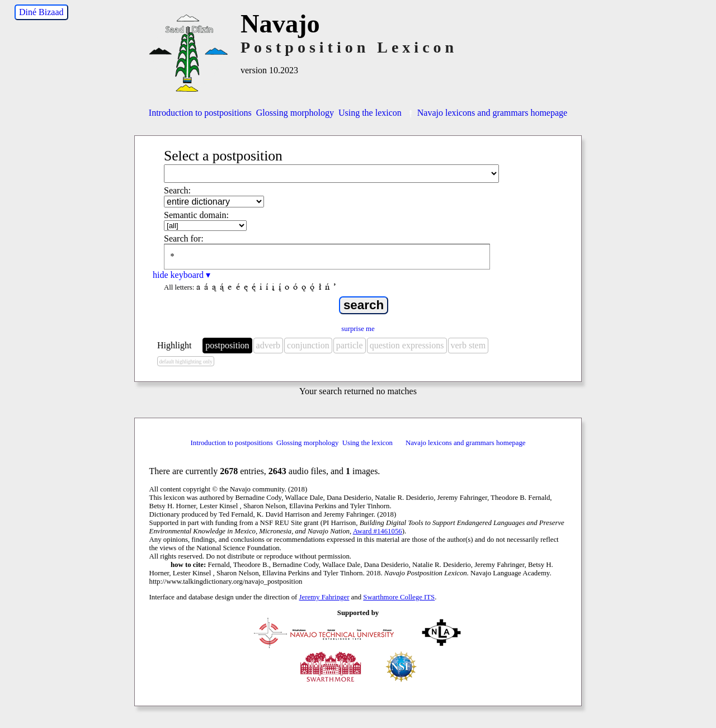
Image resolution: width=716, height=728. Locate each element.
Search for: (184, 238)
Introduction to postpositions (200, 113)
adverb (268, 345)
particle (350, 345)
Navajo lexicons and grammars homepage (487, 113)
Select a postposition (223, 156)
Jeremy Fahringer (324, 597)
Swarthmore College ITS (399, 597)
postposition (227, 345)
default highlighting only (185, 361)
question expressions (407, 345)
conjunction (308, 345)
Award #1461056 (378, 531)
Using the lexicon (370, 113)
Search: (177, 190)
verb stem (468, 345)
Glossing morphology (295, 113)
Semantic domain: (196, 215)
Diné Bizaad (41, 12)
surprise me (358, 329)
